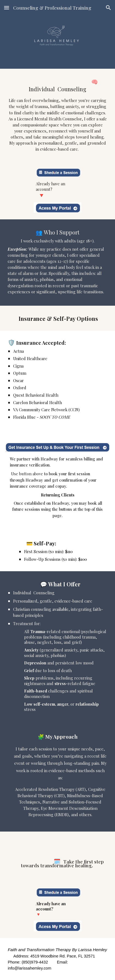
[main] (57, 115)
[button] (7, 8)
